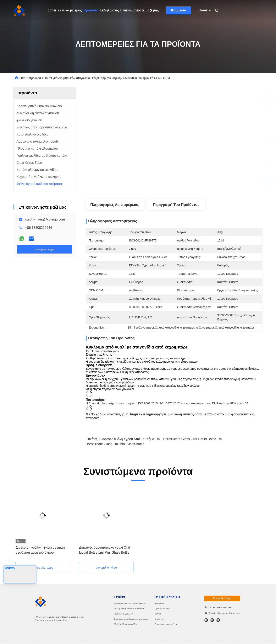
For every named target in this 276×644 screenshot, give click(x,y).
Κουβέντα (179, 10)
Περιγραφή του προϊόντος (176, 205)
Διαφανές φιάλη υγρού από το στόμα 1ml (130, 439)
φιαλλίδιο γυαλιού (123, 614)
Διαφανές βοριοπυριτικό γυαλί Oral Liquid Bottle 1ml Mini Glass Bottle (105, 550)
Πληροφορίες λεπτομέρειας (115, 205)
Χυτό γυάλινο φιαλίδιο (126, 624)
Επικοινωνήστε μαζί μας (140, 10)
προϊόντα (91, 10)
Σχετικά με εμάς (70, 10)
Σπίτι (52, 10)
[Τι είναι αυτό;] (206, 620)
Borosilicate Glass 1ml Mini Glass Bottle (115, 444)
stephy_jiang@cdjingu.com (45, 219)
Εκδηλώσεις (109, 10)
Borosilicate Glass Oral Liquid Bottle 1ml (193, 439)
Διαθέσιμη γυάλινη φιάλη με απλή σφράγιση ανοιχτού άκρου (40, 550)
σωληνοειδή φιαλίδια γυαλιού (129, 609)
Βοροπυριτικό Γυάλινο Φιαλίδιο (130, 604)
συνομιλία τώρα (222, 598)
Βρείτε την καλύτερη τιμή (197, 182)
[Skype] (212, 620)
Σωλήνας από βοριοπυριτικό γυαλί (131, 619)
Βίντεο (158, 614)
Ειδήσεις (159, 619)
